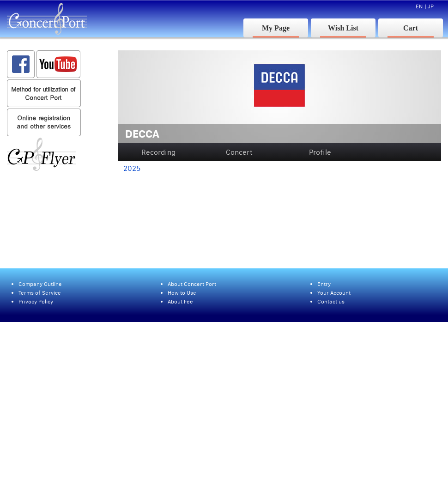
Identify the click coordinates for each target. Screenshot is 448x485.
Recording (158, 152)
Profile (320, 152)
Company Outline (40, 284)
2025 (132, 168)
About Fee (180, 301)
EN (419, 6)
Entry (324, 284)
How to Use (182, 293)
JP (431, 6)
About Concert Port (192, 284)
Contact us (331, 301)
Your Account (334, 293)
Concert (239, 152)
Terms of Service (40, 293)
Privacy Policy (36, 301)
